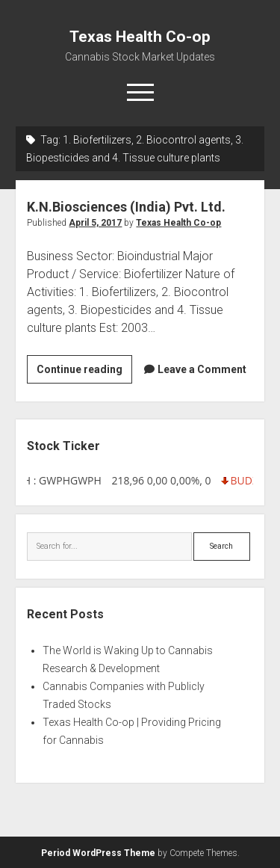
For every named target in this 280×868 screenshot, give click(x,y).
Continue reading (84, 372)
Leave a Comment (202, 369)
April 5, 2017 (95, 223)
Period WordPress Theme (98, 853)
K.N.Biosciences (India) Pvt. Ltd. (126, 207)
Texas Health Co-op (140, 37)
